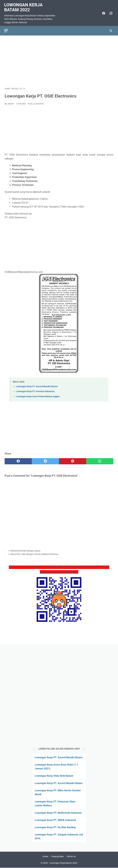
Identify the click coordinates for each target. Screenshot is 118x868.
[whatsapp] (100, 460)
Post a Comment (36, 102)
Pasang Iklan (58, 857)
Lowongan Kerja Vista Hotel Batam (54, 776)
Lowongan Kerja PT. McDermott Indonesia (58, 813)
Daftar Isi (71, 857)
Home (45, 857)
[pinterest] (73, 460)
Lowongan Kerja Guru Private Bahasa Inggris (38, 395)
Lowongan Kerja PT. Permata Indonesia (35, 390)
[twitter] (45, 460)
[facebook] (103, 12)
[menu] (6, 29)
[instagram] (110, 12)
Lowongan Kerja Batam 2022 (24, 6)
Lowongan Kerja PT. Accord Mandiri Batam (37, 385)
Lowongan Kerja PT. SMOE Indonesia (55, 820)
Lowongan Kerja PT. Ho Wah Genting (55, 827)
